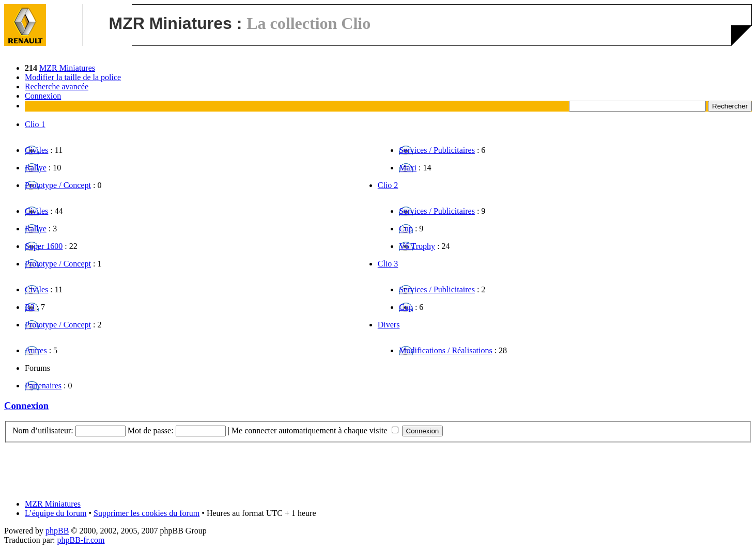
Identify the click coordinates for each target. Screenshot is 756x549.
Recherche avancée (57, 87)
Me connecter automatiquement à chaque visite (315, 430)
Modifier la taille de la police (73, 77)
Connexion (43, 96)
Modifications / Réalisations (445, 350)
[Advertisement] (378, 466)
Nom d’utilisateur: (43, 430)
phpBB (57, 531)
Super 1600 (44, 246)
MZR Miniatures (67, 68)
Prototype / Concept (58, 185)
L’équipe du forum (56, 513)
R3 (30, 307)
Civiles (36, 150)
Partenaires (43, 386)
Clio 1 (35, 124)
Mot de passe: (151, 430)
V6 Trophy (417, 246)
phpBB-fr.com (81, 540)
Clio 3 (388, 264)
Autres (36, 350)
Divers (389, 325)
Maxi (408, 168)
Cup (406, 229)
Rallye (36, 168)
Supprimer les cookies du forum (146, 513)
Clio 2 (388, 185)
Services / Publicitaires (437, 150)
